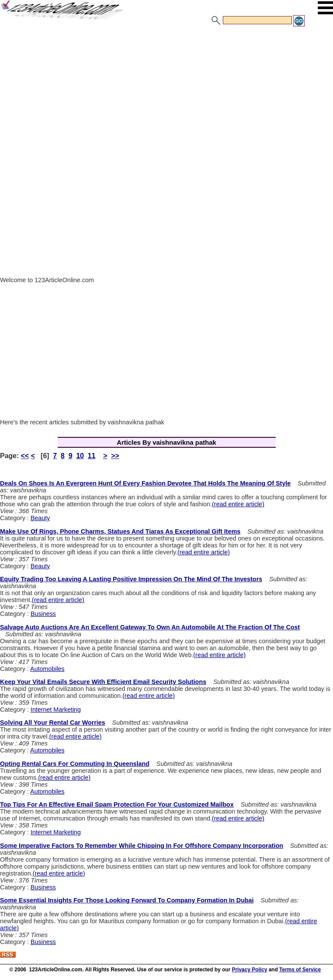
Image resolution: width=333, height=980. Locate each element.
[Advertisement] (166, 92)
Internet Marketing (55, 710)
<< (25, 456)
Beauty (40, 518)
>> (115, 456)
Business (43, 614)
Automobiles (47, 669)
